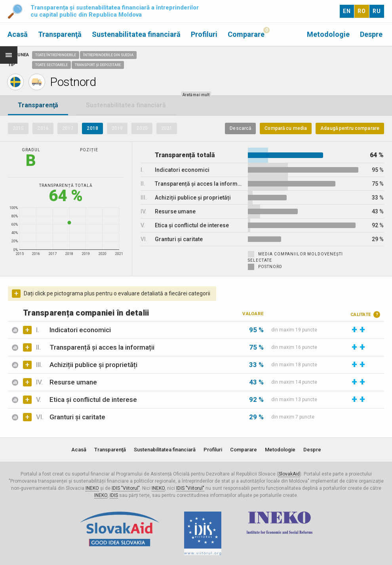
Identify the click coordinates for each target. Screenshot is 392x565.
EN (347, 11)
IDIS (114, 495)
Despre (371, 34)
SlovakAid (289, 474)
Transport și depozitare (98, 65)
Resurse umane (73, 382)
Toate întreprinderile (56, 55)
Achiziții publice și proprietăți (93, 365)
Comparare (246, 34)
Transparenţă (60, 34)
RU (377, 11)
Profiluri (204, 34)
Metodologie (328, 34)
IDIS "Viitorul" (126, 488)
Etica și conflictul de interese (93, 399)
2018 (92, 128)
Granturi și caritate (77, 417)
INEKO (92, 488)
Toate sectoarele (51, 65)
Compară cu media (286, 128)
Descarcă (240, 128)
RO (362, 11)
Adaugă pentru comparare (350, 128)
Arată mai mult (196, 95)
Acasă (18, 34)
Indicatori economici (80, 330)
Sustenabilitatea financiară (136, 34)
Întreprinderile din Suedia (108, 55)
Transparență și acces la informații (102, 347)
